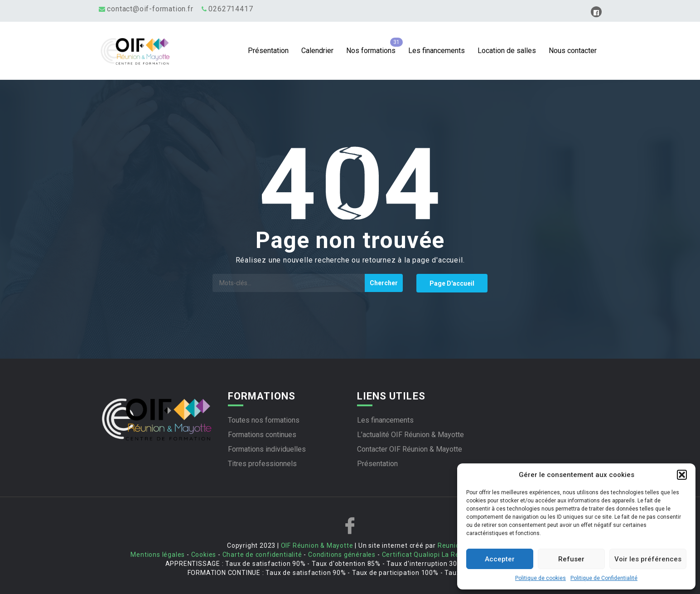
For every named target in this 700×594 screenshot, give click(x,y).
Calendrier (317, 51)
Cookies (204, 555)
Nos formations (371, 51)
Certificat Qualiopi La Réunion (430, 555)
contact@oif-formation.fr (150, 9)
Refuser (571, 559)
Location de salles (507, 51)
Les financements (437, 51)
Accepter (500, 559)
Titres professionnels (262, 464)
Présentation (268, 51)
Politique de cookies (541, 578)
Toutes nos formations (264, 420)
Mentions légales (158, 555)
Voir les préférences (648, 559)
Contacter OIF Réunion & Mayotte (410, 449)
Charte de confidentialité (262, 555)
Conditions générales (342, 555)
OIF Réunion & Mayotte (317, 545)
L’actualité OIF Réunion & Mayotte (410, 435)
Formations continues (262, 435)
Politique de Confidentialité (604, 578)
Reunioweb (455, 545)
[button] (682, 475)
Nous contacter (573, 51)
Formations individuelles (267, 449)
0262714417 (231, 9)
